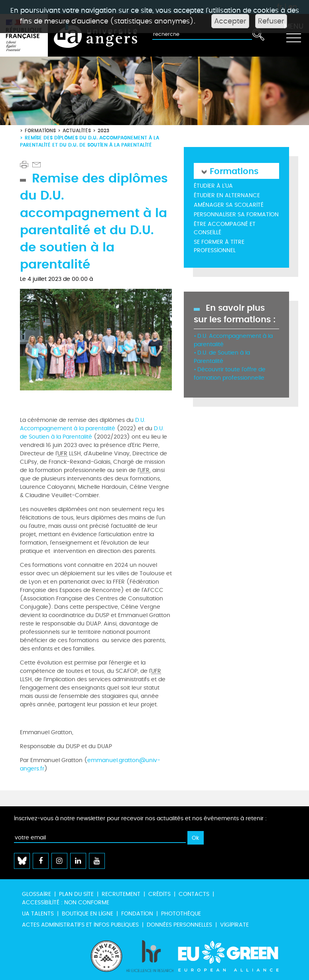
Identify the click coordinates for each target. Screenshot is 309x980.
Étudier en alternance (227, 195)
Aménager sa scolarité (229, 205)
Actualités (77, 130)
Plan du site (76, 894)
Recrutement (121, 894)
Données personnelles (179, 925)
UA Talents (38, 914)
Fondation (137, 914)
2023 (103, 130)
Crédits (159, 894)
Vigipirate (234, 925)
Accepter (230, 21)
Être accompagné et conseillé (225, 228)
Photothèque (181, 914)
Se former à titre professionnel (219, 246)
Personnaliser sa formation (236, 215)
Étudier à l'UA (213, 186)
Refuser (271, 21)
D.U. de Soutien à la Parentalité (92, 433)
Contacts (194, 894)
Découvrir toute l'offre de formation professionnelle (230, 374)
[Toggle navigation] (293, 35)
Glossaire (36, 894)
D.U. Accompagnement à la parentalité (83, 424)
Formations (40, 130)
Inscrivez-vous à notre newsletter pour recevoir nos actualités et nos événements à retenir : (140, 818)
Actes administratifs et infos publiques (80, 925)
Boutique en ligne (88, 914)
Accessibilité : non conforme (66, 903)
